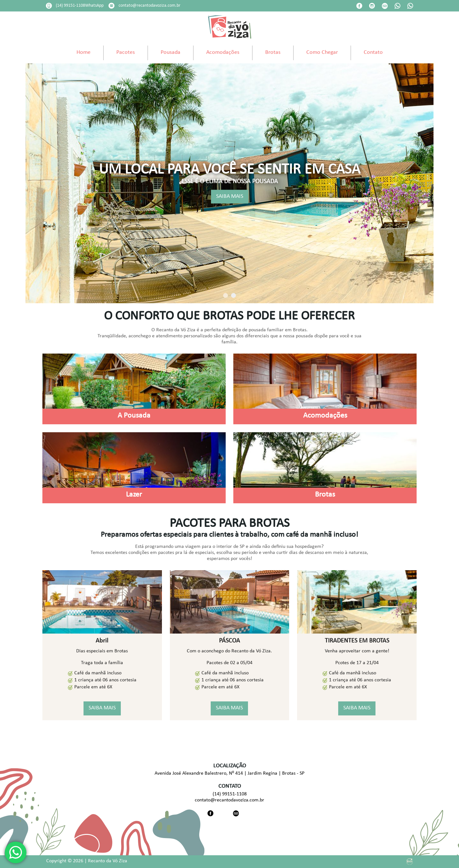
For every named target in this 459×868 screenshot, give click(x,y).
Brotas (273, 53)
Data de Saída (136, 6)
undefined (229, 16)
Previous (8, 183)
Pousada (171, 53)
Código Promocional (288, 6)
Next (451, 183)
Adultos (203, 6)
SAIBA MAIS (230, 196)
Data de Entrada (66, 6)
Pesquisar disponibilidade (375, 16)
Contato (373, 53)
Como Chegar (322, 53)
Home (84, 53)
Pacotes (126, 53)
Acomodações (223, 53)
